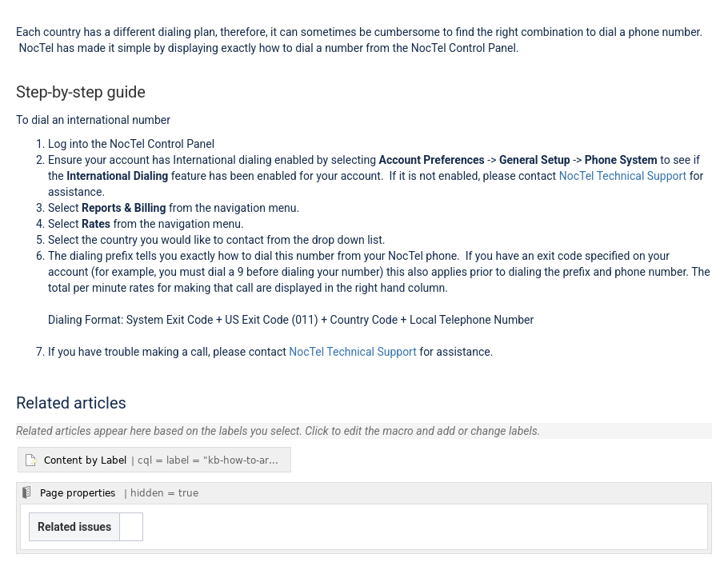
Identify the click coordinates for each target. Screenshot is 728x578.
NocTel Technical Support (623, 176)
